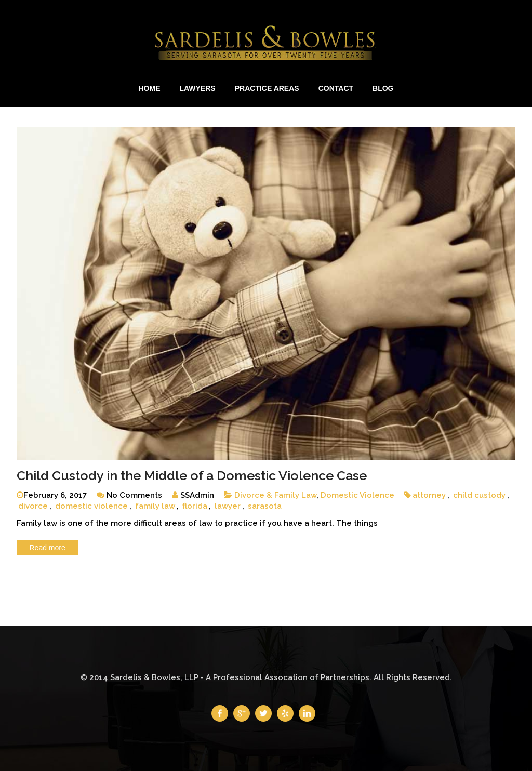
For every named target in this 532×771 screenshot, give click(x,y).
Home (149, 88)
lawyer (228, 506)
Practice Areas (267, 88)
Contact (336, 88)
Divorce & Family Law (275, 495)
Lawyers (197, 88)
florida (195, 506)
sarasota (265, 506)
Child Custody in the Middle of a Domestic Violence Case (192, 475)
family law (155, 506)
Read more (48, 548)
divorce (33, 506)
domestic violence (91, 506)
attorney (429, 495)
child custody (479, 495)
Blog (383, 88)
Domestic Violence (357, 495)
